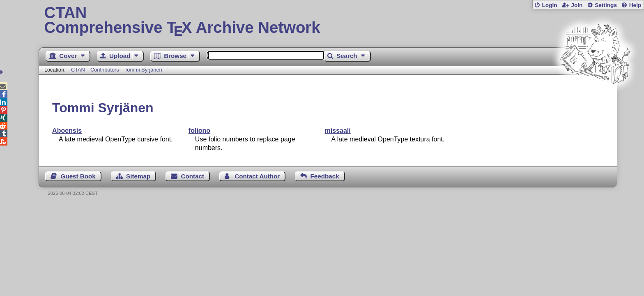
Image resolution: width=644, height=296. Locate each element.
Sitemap (138, 176)
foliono (199, 131)
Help (635, 5)
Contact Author (257, 176)
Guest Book (78, 176)
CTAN (78, 70)
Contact (193, 176)
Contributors (105, 70)
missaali (338, 131)
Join (577, 5)
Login (549, 5)
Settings (606, 5)
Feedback (325, 176)
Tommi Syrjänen (143, 70)
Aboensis (67, 131)
